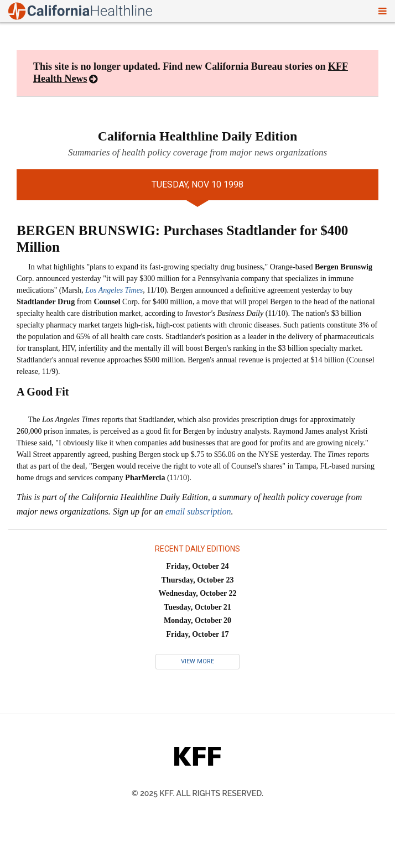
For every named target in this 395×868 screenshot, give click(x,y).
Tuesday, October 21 (197, 607)
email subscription (198, 511)
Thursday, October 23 (198, 580)
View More (197, 661)
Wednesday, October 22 (198, 593)
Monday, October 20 (197, 620)
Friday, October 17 (198, 634)
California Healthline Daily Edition (198, 136)
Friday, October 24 (198, 566)
